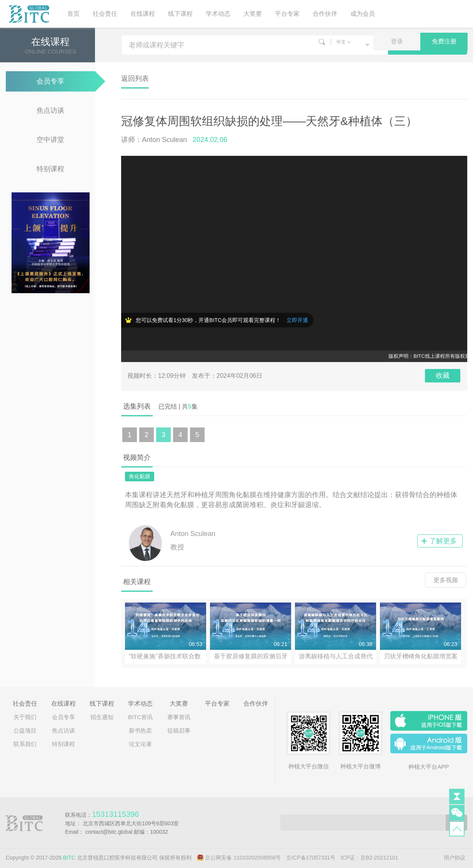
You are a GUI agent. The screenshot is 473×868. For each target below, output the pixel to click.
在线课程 (143, 14)
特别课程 (50, 169)
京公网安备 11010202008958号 (243, 858)
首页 (73, 14)
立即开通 (297, 320)
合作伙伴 (325, 14)
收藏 (443, 376)
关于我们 (25, 717)
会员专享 (50, 81)
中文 (341, 42)
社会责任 (105, 14)
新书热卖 (140, 730)
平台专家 (287, 14)
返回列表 (135, 78)
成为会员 (363, 14)
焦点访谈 (50, 110)
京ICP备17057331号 (311, 858)
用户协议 (455, 858)
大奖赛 (253, 14)
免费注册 (444, 41)
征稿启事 (179, 730)
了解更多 (443, 541)
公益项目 (25, 730)
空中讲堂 (50, 140)
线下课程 (180, 14)
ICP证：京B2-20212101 (369, 858)
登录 (397, 41)
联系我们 (25, 744)
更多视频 (446, 580)
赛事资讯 (179, 717)
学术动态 (218, 14)
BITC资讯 (140, 717)
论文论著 (140, 744)
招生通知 (102, 717)
